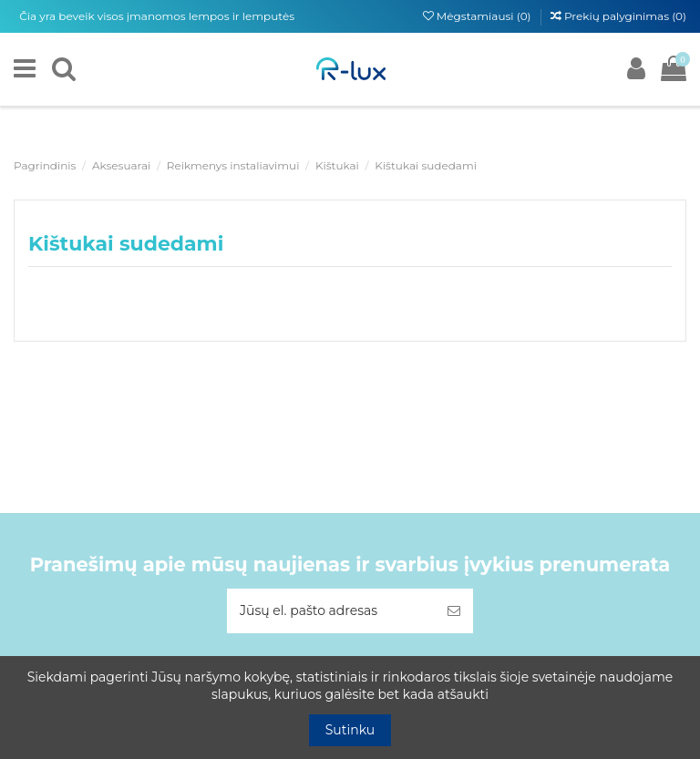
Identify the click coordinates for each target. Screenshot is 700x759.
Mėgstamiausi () (479, 16)
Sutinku (350, 730)
